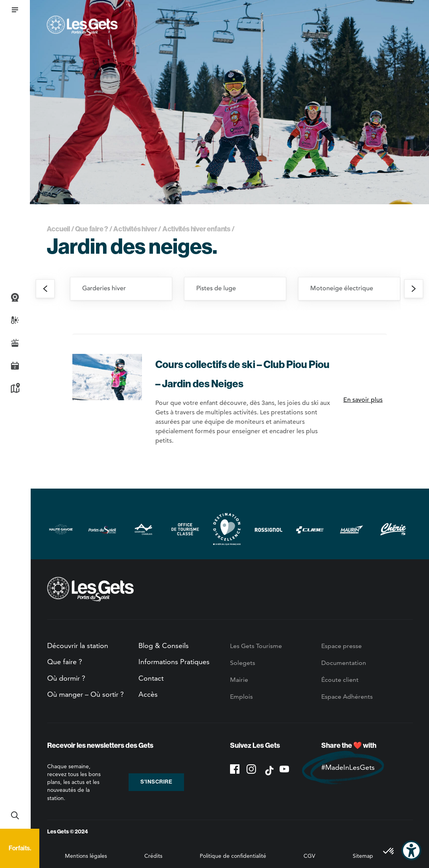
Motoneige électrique (342, 288)
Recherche (15, 815)
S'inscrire (156, 782)
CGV (309, 856)
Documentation (344, 663)
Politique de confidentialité (233, 856)
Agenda (15, 366)
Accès (148, 694)
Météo (15, 320)
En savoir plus (363, 400)
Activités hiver (135, 229)
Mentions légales (86, 856)
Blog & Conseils (164, 646)
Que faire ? (92, 229)
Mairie (239, 680)
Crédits (153, 856)
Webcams (15, 297)
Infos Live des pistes (15, 343)
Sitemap (363, 856)
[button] (15, 10)
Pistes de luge (216, 288)
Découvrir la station (78, 646)
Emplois (241, 697)
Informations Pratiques (174, 662)
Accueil (59, 229)
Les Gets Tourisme (256, 646)
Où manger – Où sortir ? (86, 694)
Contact (151, 678)
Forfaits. (20, 848)
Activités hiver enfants (196, 229)
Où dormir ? (66, 678)
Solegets (243, 663)
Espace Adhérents (347, 697)
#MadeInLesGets (348, 767)
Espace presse (342, 646)
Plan (15, 388)
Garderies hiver (104, 288)
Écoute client (340, 680)
